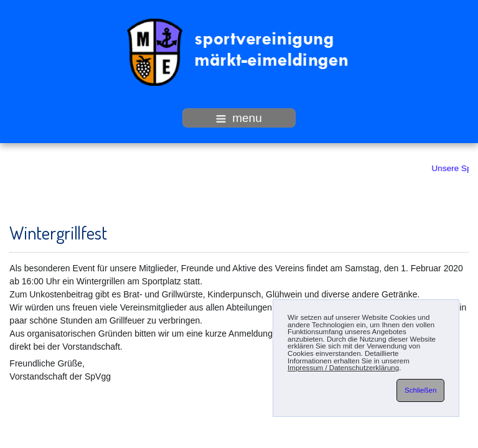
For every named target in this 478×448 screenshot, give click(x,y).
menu (239, 118)
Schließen (420, 390)
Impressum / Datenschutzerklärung (343, 368)
